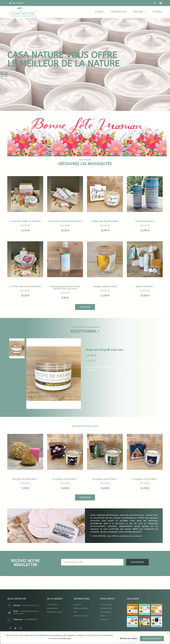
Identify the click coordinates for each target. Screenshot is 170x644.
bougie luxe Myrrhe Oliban (105, 221)
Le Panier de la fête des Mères (25, 286)
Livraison (77, 605)
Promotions (52, 605)
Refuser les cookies (129, 638)
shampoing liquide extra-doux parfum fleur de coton (65, 287)
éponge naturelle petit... (25, 479)
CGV (76, 612)
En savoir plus (65, 638)
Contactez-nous (81, 616)
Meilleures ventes (55, 612)
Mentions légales (81, 608)
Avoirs (103, 616)
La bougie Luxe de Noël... (65, 479)
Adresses (104, 619)
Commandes (106, 612)
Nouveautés (52, 608)
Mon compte (107, 599)
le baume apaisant (145, 221)
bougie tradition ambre (105, 286)
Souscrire (137, 562)
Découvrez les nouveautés (85, 164)
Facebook (10, 628)
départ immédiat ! (145, 286)
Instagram (21, 628)
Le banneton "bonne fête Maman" (65, 221)
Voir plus (85, 307)
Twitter (15, 628)
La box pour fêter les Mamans (25, 221)
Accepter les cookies (152, 638)
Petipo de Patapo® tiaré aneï (104, 350)
